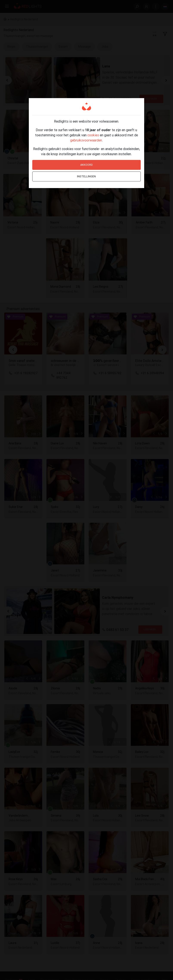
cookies (93, 135)
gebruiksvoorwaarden (86, 140)
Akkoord (86, 165)
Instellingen (86, 176)
